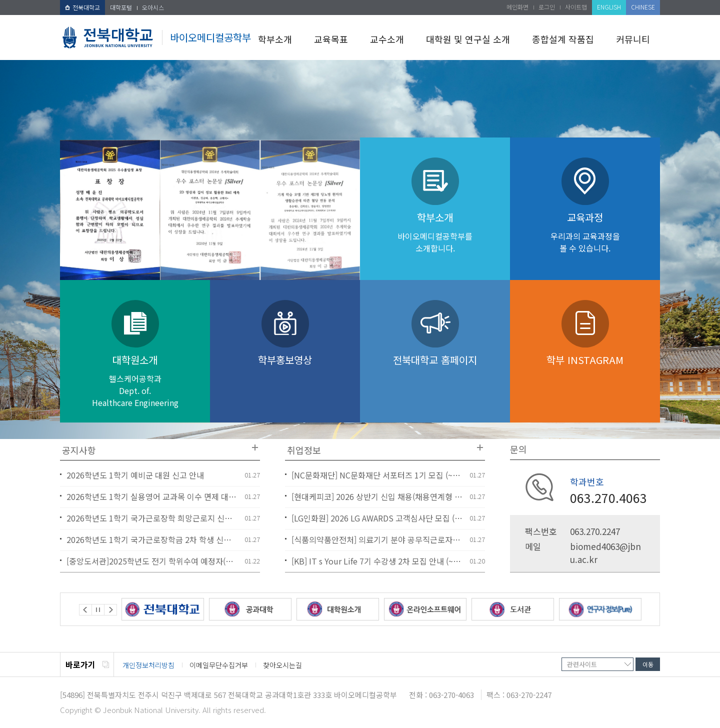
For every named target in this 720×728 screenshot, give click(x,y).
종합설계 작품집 (563, 39)
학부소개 (275, 39)
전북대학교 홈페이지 (435, 360)
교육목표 (331, 39)
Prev (85, 610)
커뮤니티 (633, 39)
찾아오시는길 (282, 665)
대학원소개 (135, 380)
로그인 (547, 7)
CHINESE (643, 7)
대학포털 (121, 7)
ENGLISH (609, 7)
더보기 (255, 447)
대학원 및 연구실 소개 (468, 39)
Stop (98, 610)
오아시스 (153, 7)
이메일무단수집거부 (219, 665)
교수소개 (387, 39)
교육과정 (585, 232)
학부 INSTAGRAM (585, 360)
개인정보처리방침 (148, 665)
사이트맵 (576, 7)
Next (110, 610)
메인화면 (517, 7)
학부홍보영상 (285, 362)
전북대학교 (82, 7)
